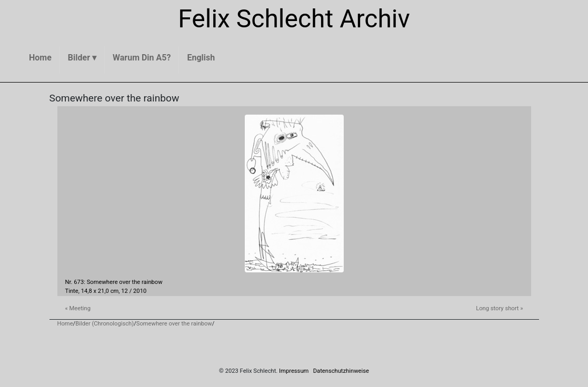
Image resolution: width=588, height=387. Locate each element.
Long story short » (499, 308)
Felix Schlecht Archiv (294, 19)
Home (65, 324)
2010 (140, 291)
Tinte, (72, 291)
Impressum (294, 371)
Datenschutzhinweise (341, 371)
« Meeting (78, 308)
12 (124, 291)
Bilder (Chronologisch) (104, 324)
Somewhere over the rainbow (174, 324)
